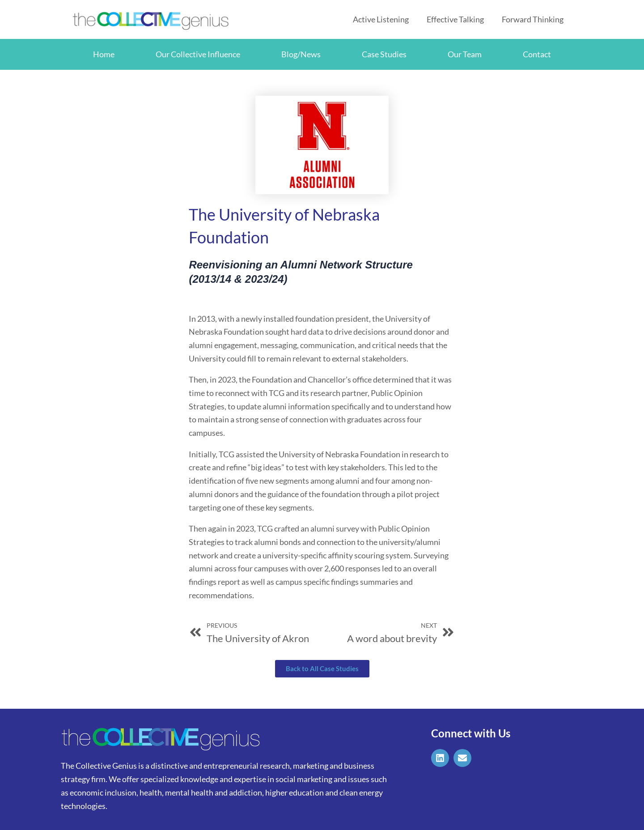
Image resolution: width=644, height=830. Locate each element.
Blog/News (301, 54)
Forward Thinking (533, 19)
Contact (537, 54)
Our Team (465, 54)
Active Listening (381, 19)
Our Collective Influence (198, 54)
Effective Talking (455, 19)
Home (104, 54)
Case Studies (384, 54)
